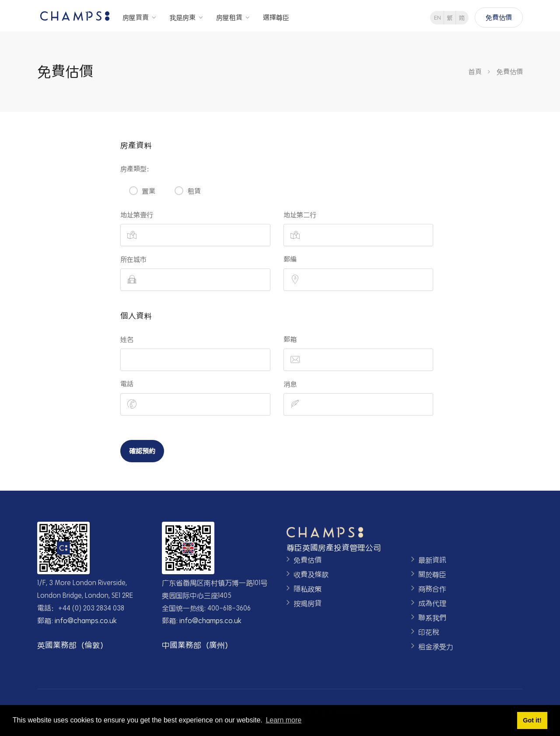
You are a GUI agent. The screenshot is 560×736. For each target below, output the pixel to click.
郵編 (290, 259)
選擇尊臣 (276, 17)
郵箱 (290, 339)
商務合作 (432, 589)
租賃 (194, 191)
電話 (127, 384)
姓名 (127, 339)
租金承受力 (436, 647)
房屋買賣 (136, 17)
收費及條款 (311, 574)
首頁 (475, 72)
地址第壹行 (137, 215)
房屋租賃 (229, 17)
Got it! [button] (532, 720)
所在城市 (133, 259)
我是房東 (182, 17)
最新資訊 (432, 560)
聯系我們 (432, 618)
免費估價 (499, 17)
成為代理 (432, 603)
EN (437, 18)
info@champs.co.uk (86, 621)
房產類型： (137, 169)
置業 (149, 191)
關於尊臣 (432, 574)
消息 (290, 384)
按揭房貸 (308, 603)
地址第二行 (300, 215)
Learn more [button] (283, 720)
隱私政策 (308, 589)
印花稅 (429, 632)
